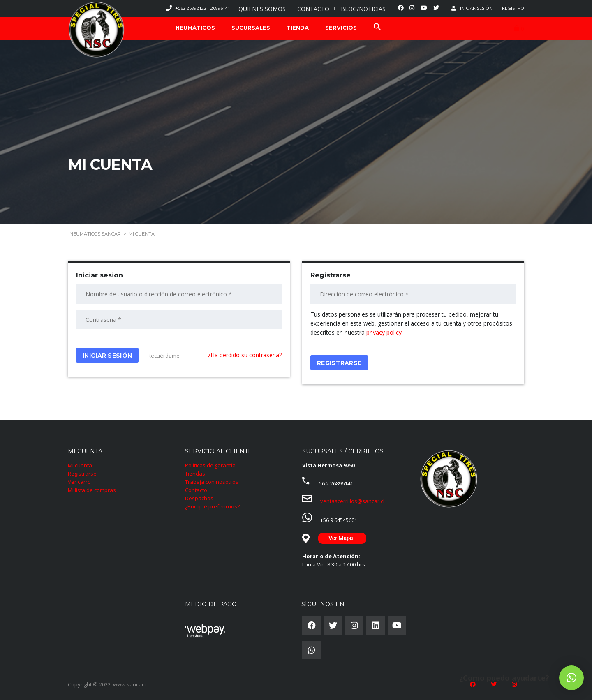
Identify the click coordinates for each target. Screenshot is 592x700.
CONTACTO (313, 9)
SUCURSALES (251, 28)
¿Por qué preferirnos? (212, 506)
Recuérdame (163, 356)
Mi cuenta (80, 465)
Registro (513, 8)
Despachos (199, 498)
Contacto (196, 490)
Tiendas (195, 474)
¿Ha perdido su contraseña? (245, 355)
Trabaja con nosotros (212, 482)
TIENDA (298, 28)
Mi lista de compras (92, 490)
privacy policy (384, 332)
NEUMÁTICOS (195, 28)
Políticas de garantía (210, 465)
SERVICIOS (341, 28)
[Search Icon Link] (377, 28)
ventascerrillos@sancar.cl (352, 501)
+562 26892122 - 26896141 (203, 8)
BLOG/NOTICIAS (363, 9)
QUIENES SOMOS (262, 9)
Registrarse (82, 474)
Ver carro (79, 482)
